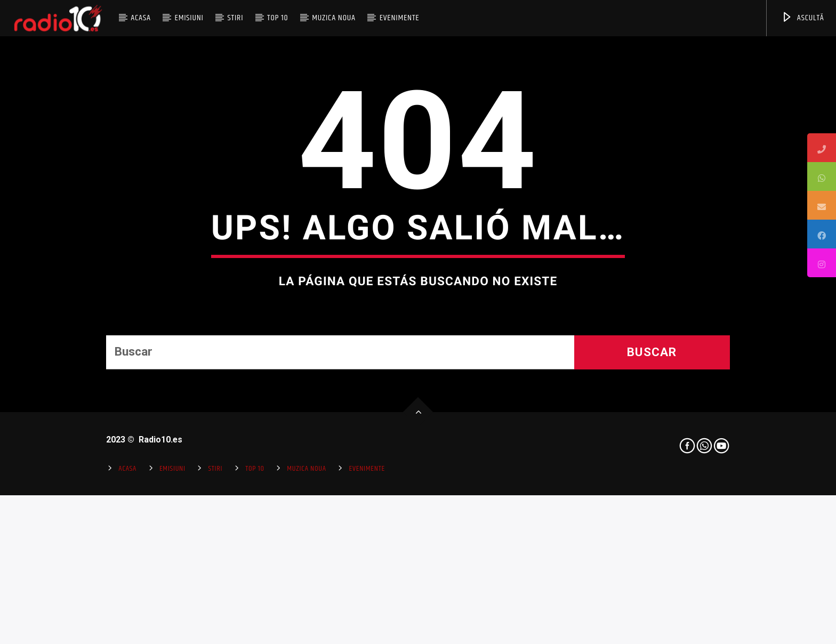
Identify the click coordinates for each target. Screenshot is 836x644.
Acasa (141, 18)
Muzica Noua (334, 18)
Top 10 (278, 18)
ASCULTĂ (803, 18)
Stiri (236, 18)
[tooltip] (822, 148)
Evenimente (400, 18)
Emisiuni (189, 18)
